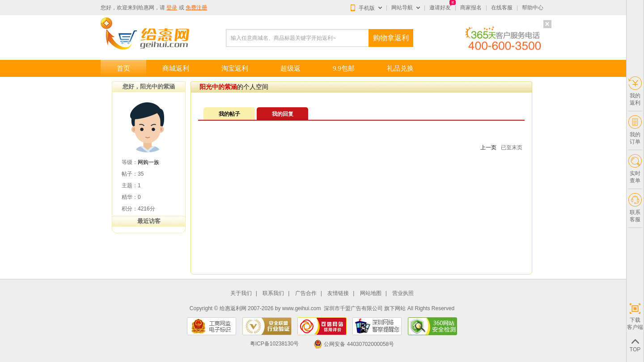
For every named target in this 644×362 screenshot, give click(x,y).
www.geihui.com (302, 308)
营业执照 (403, 293)
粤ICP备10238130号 (274, 344)
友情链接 (338, 293)
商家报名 (471, 8)
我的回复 (283, 114)
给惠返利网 (233, 308)
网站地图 (371, 293)
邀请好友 (440, 8)
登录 (172, 8)
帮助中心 (533, 8)
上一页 (488, 147)
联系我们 (273, 293)
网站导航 (402, 8)
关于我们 (241, 293)
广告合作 (306, 293)
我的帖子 (229, 114)
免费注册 (196, 8)
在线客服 (502, 8)
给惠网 (146, 8)
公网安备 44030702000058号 (354, 344)
